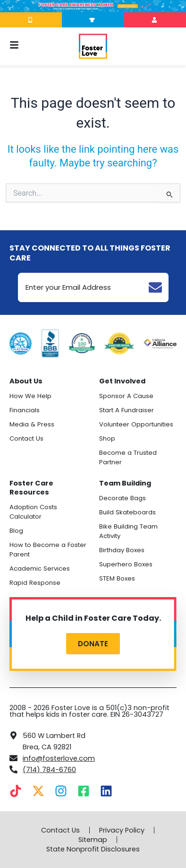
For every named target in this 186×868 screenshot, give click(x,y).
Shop (107, 438)
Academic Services (40, 569)
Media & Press (32, 424)
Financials (25, 410)
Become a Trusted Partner (128, 457)
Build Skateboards (127, 512)
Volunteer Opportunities (136, 424)
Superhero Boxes (126, 564)
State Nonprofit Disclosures (93, 849)
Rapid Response (35, 583)
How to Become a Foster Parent (48, 550)
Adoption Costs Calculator (33, 512)
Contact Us (26, 438)
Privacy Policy (122, 830)
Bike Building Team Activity (128, 531)
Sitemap (93, 840)
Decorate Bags (123, 498)
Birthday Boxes (122, 550)
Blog (16, 531)
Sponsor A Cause (126, 396)
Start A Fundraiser (127, 410)
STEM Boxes (117, 578)
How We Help (30, 396)
